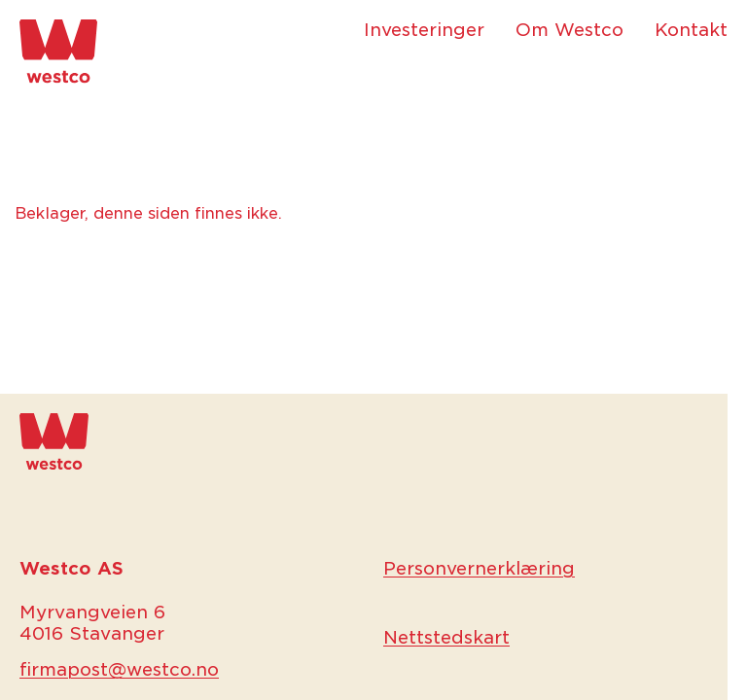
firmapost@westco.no (119, 669)
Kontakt (691, 30)
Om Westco (569, 30)
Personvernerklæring (479, 568)
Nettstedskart (446, 637)
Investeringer (424, 30)
